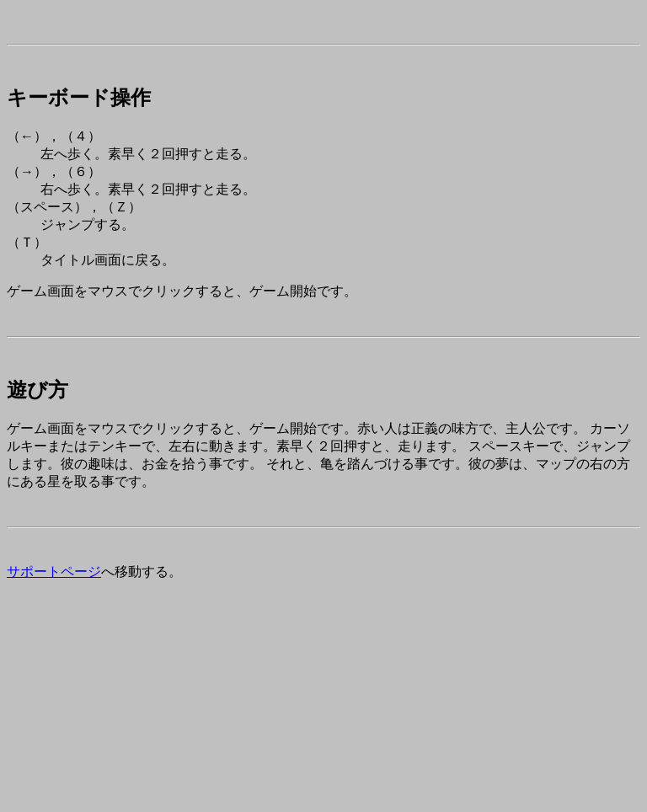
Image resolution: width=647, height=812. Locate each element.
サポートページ (54, 572)
